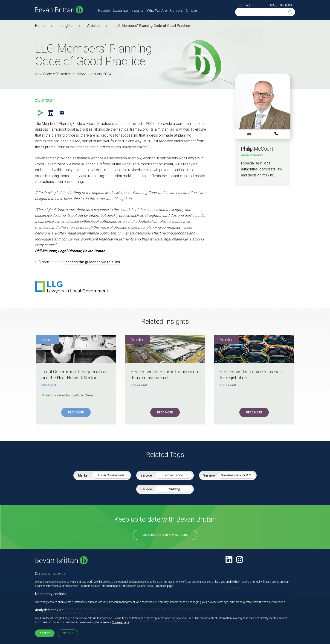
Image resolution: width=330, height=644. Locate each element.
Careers (176, 10)
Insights (137, 10)
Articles (93, 26)
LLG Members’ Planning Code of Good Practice (152, 26)
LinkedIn (51, 113)
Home (40, 26)
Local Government (111, 475)
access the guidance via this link (93, 262)
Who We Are (157, 10)
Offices (192, 10)
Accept (45, 633)
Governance (174, 475)
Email (62, 113)
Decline (68, 633)
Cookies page (165, 586)
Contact (244, 5)
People (104, 10)
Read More (76, 413)
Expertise (120, 10)
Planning (174, 489)
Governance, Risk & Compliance (238, 475)
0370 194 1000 (281, 5)
